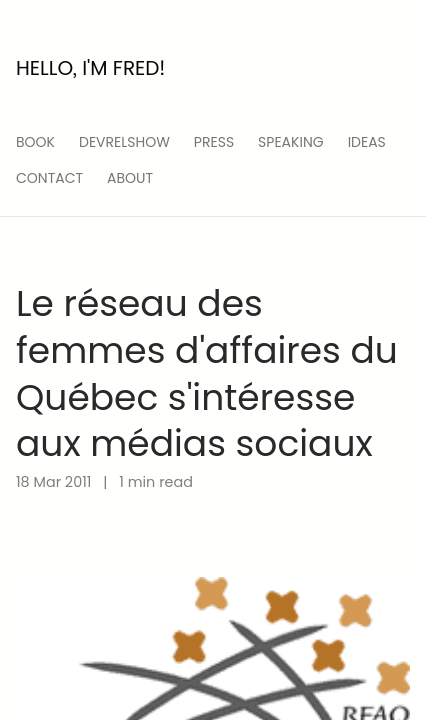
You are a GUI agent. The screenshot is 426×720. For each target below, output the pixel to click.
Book (35, 142)
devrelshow (124, 142)
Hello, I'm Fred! (90, 68)
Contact (49, 178)
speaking (291, 142)
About (130, 178)
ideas (367, 142)
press (214, 142)
